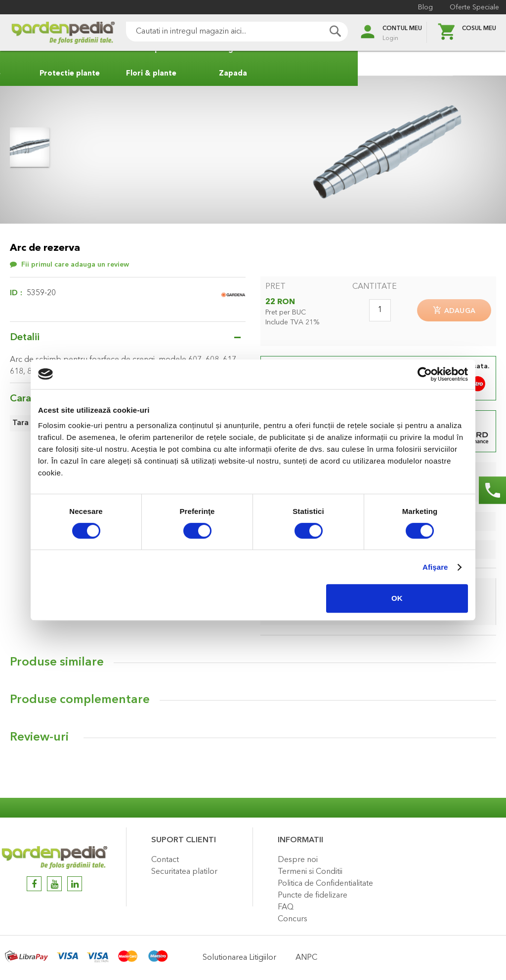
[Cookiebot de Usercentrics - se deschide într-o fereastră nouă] (425, 374)
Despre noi (298, 860)
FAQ (286, 907)
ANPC (306, 958)
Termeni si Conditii (310, 872)
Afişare (435, 567)
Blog (422, 7)
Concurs (293, 919)
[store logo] (49, 33)
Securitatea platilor (184, 872)
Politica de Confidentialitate (325, 884)
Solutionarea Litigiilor (239, 958)
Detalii (25, 338)
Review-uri (39, 741)
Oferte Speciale (471, 7)
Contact (165, 860)
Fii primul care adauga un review (75, 265)
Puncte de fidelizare (313, 896)
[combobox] (223, 32)
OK (397, 598)
